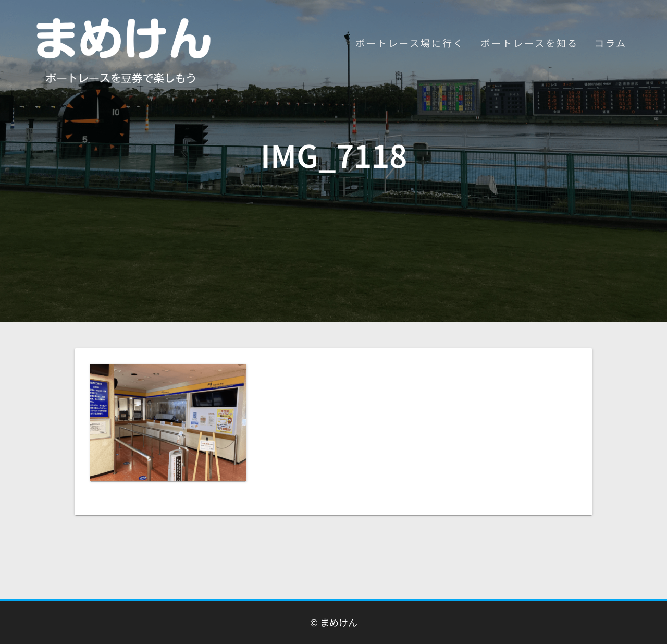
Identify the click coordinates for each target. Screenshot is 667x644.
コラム (611, 43)
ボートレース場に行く (410, 43)
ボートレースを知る (529, 43)
